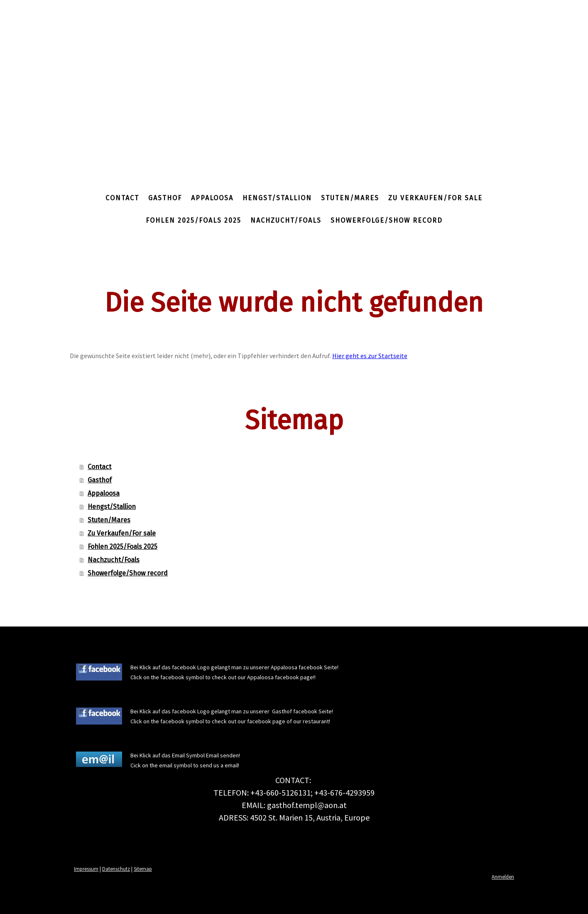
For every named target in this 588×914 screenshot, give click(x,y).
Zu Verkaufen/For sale (435, 198)
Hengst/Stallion (277, 198)
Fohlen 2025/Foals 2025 (194, 220)
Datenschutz (116, 869)
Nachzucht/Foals (286, 220)
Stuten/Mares (350, 198)
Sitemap (143, 869)
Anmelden (503, 877)
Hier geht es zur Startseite (370, 356)
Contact (122, 198)
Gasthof (165, 198)
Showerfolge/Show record (387, 220)
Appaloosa (212, 198)
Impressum (86, 869)
